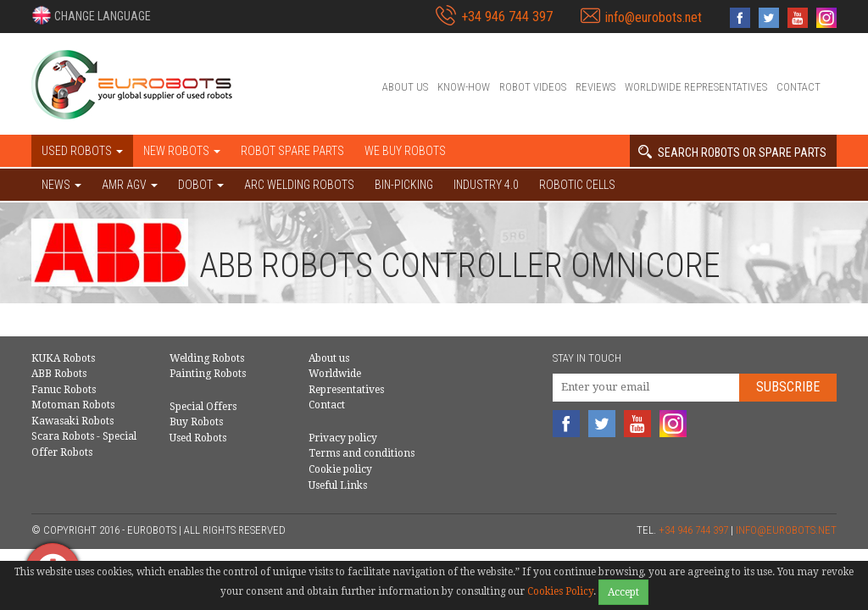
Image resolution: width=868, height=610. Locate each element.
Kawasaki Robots (72, 421)
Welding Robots (207, 358)
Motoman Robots (73, 405)
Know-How (464, 87)
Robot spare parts (292, 151)
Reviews (595, 87)
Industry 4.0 (486, 185)
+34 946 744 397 (507, 17)
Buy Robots (196, 422)
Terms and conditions (362, 453)
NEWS (61, 185)
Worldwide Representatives (696, 87)
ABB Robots (59, 374)
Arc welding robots (299, 185)
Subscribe (788, 387)
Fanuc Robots (64, 390)
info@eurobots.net (654, 17)
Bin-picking (404, 185)
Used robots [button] (82, 151)
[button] (91, 15)
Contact (798, 87)
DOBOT (201, 185)
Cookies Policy (560, 591)
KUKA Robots (63, 358)
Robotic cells (577, 185)
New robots (182, 151)
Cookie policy (340, 469)
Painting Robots (208, 374)
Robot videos (533, 87)
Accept (623, 592)
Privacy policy (343, 438)
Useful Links (338, 485)
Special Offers (203, 407)
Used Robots (198, 438)
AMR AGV (130, 185)
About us (405, 87)
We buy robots (405, 151)
